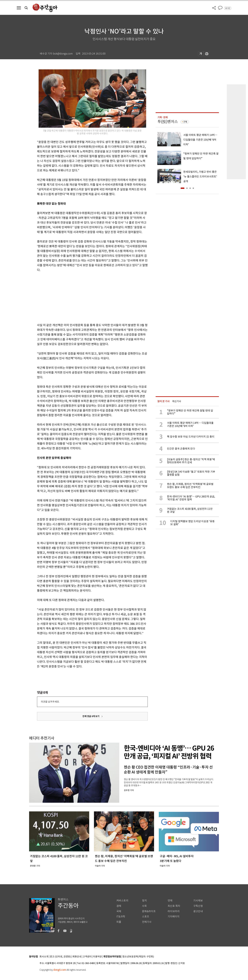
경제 (119, 906)
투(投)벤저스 (168, 122)
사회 (144, 906)
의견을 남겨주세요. (50, 702)
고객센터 (87, 957)
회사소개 (44, 957)
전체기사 (147, 922)
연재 (170, 901)
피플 (119, 922)
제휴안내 (77, 957)
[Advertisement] (84, 297)
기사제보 (198, 901)
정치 (144, 901)
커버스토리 (122, 901)
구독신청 (198, 906)
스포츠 (146, 917)
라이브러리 (174, 911)
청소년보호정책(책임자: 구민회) (138, 957)
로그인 (228, 8)
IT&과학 (121, 917)
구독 (185, 122)
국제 (119, 911)
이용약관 (97, 957)
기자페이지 (174, 917)
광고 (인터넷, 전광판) (60, 957)
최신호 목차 (174, 906)
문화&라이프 (149, 911)
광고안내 (198, 911)
